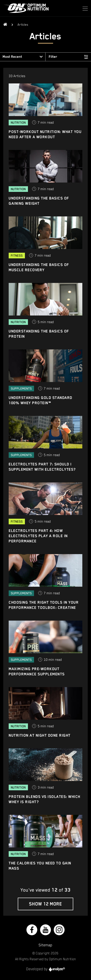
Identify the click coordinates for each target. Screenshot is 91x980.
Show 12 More (45, 904)
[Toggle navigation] (84, 8)
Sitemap (45, 945)
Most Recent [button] (12, 57)
